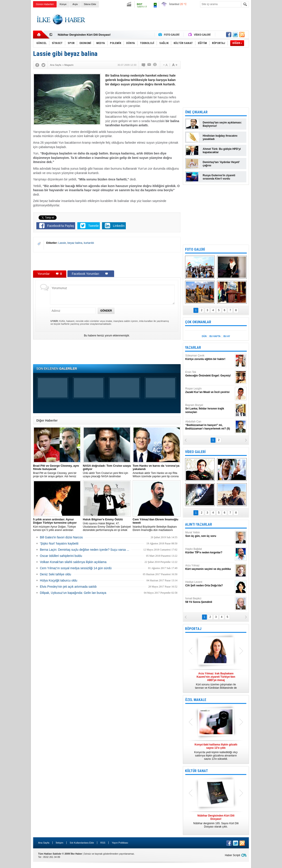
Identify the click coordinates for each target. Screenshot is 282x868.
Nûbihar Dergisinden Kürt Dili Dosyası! (84, 35)
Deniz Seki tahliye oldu (56, 574)
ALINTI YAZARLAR (199, 524)
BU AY (227, 336)
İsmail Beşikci (210, 600)
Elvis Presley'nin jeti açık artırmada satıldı (68, 587)
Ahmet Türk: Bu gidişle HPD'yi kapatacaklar (222, 151)
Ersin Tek (210, 374)
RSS (103, 843)
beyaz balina (75, 243)
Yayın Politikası (120, 843)
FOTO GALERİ (195, 249)
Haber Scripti (233, 855)
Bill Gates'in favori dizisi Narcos (61, 537)
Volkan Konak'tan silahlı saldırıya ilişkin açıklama (73, 562)
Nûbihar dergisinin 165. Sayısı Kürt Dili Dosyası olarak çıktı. (216, 821)
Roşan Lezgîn (210, 390)
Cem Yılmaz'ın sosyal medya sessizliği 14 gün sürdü (76, 568)
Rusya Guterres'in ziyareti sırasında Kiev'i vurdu (219, 177)
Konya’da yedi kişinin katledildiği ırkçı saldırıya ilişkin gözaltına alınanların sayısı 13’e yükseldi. (216, 752)
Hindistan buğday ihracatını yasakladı (220, 137)
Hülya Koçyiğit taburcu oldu (59, 580)
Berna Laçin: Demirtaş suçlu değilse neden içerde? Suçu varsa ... (84, 550)
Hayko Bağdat (210, 551)
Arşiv (75, 4)
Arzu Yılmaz (210, 567)
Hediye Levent (210, 584)
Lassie (62, 243)
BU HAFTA (215, 336)
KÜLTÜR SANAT (197, 771)
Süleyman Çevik (210, 357)
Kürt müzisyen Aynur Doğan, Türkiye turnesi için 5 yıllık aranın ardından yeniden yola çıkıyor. (57, 525)
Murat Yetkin (210, 534)
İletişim (59, 843)
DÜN (204, 336)
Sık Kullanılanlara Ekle (82, 843)
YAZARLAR (193, 348)
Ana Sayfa (44, 843)
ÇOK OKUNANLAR (198, 322)
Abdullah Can (210, 425)
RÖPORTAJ (193, 629)
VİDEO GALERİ (195, 452)
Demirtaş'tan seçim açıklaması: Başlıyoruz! (222, 124)
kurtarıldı (89, 243)
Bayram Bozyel (210, 409)
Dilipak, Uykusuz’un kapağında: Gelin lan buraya (73, 593)
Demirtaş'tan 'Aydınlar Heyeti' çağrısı (221, 164)
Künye (63, 4)
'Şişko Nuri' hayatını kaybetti (59, 543)
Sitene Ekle (90, 4)
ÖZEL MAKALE (196, 700)
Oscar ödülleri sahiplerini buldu (61, 556)
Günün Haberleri (45, 4)
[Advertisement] (267, 77)
